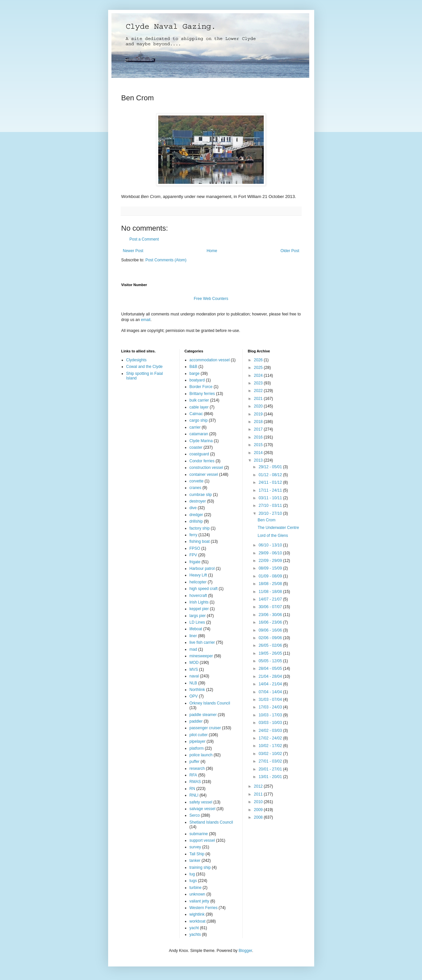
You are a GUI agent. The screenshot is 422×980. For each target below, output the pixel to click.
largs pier (198, 616)
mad (193, 649)
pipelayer (198, 741)
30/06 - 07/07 (271, 607)
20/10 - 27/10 (271, 513)
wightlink (197, 914)
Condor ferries (202, 461)
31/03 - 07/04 (271, 700)
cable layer (199, 407)
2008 (259, 817)
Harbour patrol (202, 569)
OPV (194, 696)
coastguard (199, 454)
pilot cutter (199, 735)
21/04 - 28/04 (271, 676)
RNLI (194, 795)
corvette (197, 481)
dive (193, 508)
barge (195, 374)
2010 (259, 802)
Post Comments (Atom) (166, 260)
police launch (201, 755)
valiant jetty (199, 901)
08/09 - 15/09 (271, 568)
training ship (200, 867)
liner (193, 636)
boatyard (197, 380)
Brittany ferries (202, 394)
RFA (193, 775)
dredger (196, 515)
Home (212, 251)
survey (195, 847)
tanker (195, 861)
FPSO (195, 548)
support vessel (202, 840)
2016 (259, 437)
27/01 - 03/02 (271, 761)
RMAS (195, 782)
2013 (259, 460)
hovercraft (198, 596)
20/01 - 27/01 (271, 769)
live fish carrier (202, 642)
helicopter (198, 582)
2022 (259, 391)
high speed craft (204, 589)
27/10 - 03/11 (271, 506)
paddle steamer (203, 715)
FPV (193, 555)
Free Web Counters (211, 299)
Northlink (197, 690)
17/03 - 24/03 (271, 707)
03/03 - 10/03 (271, 723)
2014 (259, 453)
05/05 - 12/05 (271, 661)
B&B (194, 367)
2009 (259, 810)
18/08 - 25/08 (271, 584)
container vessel (204, 474)
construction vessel (206, 468)
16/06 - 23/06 (271, 622)
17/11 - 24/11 (271, 490)
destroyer (198, 501)
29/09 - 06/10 (271, 553)
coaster (196, 447)
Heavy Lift (198, 575)
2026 (259, 360)
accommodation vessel (210, 360)
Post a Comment (144, 239)
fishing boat (200, 541)
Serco (195, 815)
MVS (194, 670)
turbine (196, 888)
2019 (259, 414)
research (197, 768)
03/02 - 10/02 (271, 754)
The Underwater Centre (278, 528)
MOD (194, 663)
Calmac (196, 414)
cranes (196, 488)
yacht (194, 928)
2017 (259, 429)
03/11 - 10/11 (271, 498)
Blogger (245, 951)
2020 (259, 406)
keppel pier (199, 609)
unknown (197, 894)
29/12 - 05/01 (271, 467)
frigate (195, 562)
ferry (194, 535)
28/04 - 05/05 (271, 669)
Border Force (201, 387)
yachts (195, 934)
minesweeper (201, 656)
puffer (195, 762)
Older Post (290, 251)
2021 (259, 399)
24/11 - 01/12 (271, 482)
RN (192, 789)
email (146, 320)
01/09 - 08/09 (271, 576)
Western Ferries (204, 908)
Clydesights (136, 360)
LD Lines (197, 622)
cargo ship (199, 420)
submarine (199, 834)
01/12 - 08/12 (271, 475)
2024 (259, 376)
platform (197, 748)
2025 (259, 368)
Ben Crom (266, 520)
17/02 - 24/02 (271, 738)
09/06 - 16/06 (271, 630)
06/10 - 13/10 (271, 545)
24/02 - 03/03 (271, 731)
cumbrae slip (201, 495)
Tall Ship (197, 854)
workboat (198, 921)
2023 (259, 383)
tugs (193, 881)
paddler (196, 721)
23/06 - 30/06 (271, 615)
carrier (195, 427)
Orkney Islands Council (210, 703)
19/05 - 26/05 (271, 653)
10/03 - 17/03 (271, 715)
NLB (193, 683)
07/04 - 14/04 (271, 692)
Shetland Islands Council (211, 822)
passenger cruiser (205, 728)
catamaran (199, 434)
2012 (259, 786)
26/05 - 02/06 (271, 645)
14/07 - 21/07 (271, 599)
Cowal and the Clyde (145, 367)
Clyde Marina (201, 441)
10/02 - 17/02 (271, 746)
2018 (259, 422)
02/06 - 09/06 (271, 638)
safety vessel (201, 802)
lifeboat (196, 629)
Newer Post (133, 251)
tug (192, 874)
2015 (259, 445)
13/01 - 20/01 (271, 777)
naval (194, 676)
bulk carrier (199, 400)
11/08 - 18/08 (271, 592)
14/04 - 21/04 (271, 684)
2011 (259, 794)
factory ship (200, 528)
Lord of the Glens (273, 536)
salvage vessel (203, 809)
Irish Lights (199, 602)
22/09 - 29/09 (271, 561)
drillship (196, 521)
